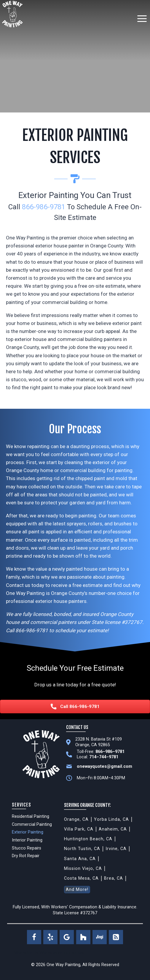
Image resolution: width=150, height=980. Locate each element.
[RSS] (116, 937)
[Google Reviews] (67, 937)
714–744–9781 (104, 757)
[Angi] (100, 937)
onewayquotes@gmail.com (104, 766)
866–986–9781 (110, 752)
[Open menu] (142, 18)
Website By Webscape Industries (49, 953)
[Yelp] (50, 937)
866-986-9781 (44, 207)
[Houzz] (83, 937)
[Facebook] (34, 937)
